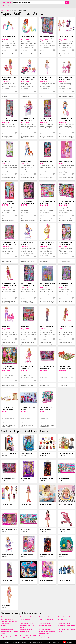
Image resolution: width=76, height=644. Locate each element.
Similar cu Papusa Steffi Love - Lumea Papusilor (28, 96)
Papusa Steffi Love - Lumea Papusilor (28, 78)
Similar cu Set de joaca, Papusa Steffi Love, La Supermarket (66, 220)
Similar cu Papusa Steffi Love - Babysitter (9, 96)
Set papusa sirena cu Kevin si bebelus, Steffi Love (47, 38)
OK (65, 642)
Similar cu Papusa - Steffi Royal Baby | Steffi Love (47, 261)
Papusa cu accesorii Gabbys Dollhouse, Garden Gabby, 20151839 (9, 619)
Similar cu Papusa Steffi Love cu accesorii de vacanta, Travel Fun (66, 137)
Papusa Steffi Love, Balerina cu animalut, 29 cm (9, 162)
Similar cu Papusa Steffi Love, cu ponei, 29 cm (28, 178)
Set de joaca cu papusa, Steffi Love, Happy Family (9, 368)
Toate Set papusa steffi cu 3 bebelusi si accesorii (46, 385)
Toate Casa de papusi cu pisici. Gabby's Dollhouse (47, 426)
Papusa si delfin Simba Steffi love (46, 161)
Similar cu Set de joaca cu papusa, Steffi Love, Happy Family (8, 385)
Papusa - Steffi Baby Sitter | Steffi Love (66, 161)
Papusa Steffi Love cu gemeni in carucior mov (9, 327)
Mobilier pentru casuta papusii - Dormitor (8, 409)
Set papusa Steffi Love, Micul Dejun (46, 120)
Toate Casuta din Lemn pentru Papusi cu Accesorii (66, 385)
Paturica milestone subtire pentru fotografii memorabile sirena (47, 632)
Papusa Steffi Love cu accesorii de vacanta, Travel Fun (66, 121)
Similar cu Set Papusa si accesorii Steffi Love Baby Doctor (8, 138)
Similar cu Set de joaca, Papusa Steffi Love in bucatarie (47, 220)
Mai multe (70, 642)
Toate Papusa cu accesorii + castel (27, 426)
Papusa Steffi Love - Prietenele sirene (9, 37)
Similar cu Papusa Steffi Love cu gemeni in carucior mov (9, 343)
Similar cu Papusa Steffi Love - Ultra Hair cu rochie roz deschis (66, 343)
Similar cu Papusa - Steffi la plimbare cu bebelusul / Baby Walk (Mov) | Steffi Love (28, 261)
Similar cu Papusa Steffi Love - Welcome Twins (28, 137)
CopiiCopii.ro (7, 2)
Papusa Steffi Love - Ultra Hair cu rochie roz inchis (9, 286)
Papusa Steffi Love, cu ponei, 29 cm (28, 161)
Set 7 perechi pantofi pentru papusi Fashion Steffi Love (47, 286)
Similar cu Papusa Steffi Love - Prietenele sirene (9, 54)
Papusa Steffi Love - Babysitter (9, 78)
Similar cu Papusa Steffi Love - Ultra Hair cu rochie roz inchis (9, 302)
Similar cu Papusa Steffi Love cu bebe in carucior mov (66, 302)
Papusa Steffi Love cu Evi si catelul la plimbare (66, 244)
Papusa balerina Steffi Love (46, 78)
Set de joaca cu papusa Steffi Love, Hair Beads (28, 286)
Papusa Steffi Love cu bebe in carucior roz (9, 244)
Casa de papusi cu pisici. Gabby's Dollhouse (46, 409)
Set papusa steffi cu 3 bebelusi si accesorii (47, 368)
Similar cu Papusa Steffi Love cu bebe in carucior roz (9, 261)
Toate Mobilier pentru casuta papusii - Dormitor (8, 426)
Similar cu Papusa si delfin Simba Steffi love (46, 178)
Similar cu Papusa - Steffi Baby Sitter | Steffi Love (66, 178)
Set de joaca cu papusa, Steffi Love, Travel (9, 203)
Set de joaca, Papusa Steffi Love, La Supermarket (66, 203)
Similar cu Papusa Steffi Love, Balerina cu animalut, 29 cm (9, 178)
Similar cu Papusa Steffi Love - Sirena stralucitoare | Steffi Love (28, 54)
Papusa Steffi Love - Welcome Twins (28, 120)
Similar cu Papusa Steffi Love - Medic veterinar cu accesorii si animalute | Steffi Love (66, 96)
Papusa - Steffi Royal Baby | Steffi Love (47, 243)
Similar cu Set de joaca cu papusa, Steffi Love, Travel (8, 220)
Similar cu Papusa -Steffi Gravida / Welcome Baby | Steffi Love (47, 344)
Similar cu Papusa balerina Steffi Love (47, 96)
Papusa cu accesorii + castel (28, 409)
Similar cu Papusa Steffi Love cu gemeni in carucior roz (28, 343)
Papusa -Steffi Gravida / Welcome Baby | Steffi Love (46, 327)
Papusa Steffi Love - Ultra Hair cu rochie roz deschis (66, 327)
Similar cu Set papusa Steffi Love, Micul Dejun (46, 137)
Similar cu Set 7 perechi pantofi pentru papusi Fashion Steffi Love (47, 303)
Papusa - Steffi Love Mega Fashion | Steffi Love (66, 38)
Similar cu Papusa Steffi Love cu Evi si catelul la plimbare (66, 261)
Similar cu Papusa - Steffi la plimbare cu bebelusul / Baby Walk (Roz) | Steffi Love (28, 385)
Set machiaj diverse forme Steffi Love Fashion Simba (9, 632)
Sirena (8, 10)
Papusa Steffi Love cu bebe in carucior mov (66, 286)
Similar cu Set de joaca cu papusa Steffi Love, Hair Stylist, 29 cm (28, 220)
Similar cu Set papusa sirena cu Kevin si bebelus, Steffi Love (47, 54)
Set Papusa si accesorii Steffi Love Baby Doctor (9, 121)
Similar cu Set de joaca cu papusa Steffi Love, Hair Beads (28, 302)
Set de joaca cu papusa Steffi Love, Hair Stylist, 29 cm (28, 203)
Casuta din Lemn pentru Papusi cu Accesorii (65, 368)
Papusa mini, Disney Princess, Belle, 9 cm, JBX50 (27, 625)
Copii (2, 10)
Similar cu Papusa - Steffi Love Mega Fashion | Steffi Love (66, 54)
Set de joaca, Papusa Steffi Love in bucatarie (47, 203)
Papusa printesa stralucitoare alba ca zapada (46, 638)
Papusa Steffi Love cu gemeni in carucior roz (28, 327)
